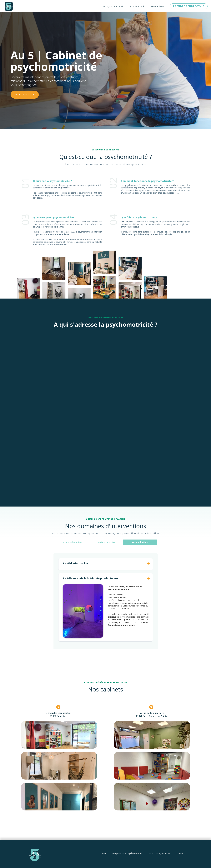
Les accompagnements (159, 853)
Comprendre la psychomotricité (127, 853)
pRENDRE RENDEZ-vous (189, 6)
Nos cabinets (158, 6)
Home (104, 853)
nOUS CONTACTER (25, 95)
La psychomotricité (113, 6)
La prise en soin (137, 6)
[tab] (71, 542)
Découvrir (52, 391)
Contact (179, 853)
